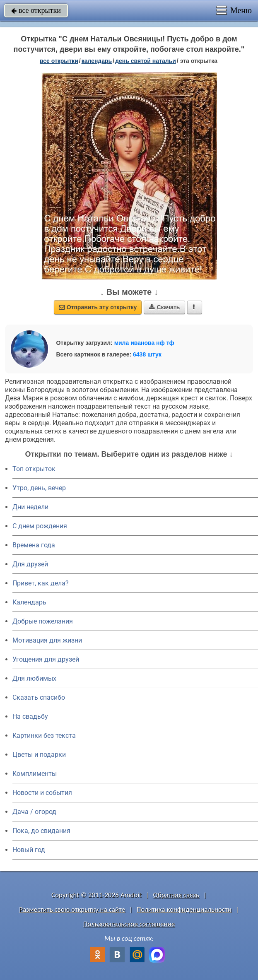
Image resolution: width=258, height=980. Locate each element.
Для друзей (30, 564)
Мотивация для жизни (47, 640)
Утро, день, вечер (39, 488)
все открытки (36, 10)
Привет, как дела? (41, 583)
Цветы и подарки (39, 755)
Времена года (34, 545)
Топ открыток (34, 469)
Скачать (164, 307)
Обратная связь (176, 895)
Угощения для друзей (46, 659)
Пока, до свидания (41, 831)
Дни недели (30, 507)
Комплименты (35, 774)
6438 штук (147, 354)
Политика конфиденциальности (184, 909)
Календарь (97, 61)
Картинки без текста (44, 736)
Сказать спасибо (39, 697)
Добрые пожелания (43, 621)
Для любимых (34, 678)
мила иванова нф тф (144, 343)
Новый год (29, 850)
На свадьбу (30, 716)
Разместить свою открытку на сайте (72, 909)
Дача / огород (34, 812)
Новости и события (42, 793)
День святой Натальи (146, 61)
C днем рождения (40, 526)
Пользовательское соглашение (129, 924)
